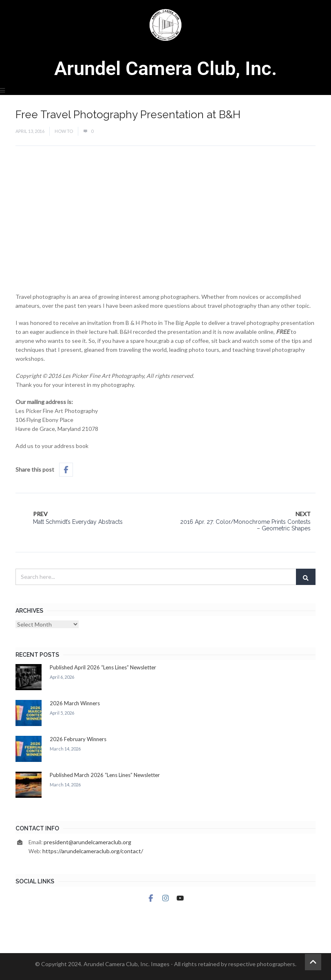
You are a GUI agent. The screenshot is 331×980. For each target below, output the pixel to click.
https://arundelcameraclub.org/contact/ (93, 851)
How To (64, 131)
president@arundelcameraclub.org (87, 842)
